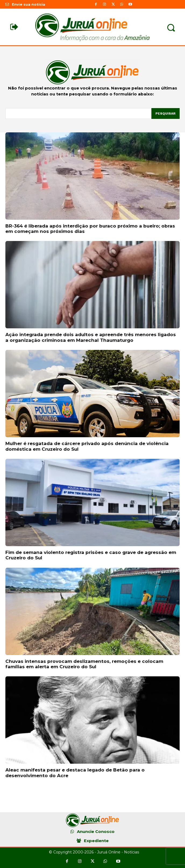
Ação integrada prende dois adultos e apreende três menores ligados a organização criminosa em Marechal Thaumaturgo (91, 337)
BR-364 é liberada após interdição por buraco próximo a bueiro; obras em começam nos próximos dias (90, 229)
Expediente (96, 841)
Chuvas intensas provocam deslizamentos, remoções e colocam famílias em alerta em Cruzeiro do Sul (84, 664)
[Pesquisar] (166, 113)
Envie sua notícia (29, 4)
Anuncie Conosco (96, 831)
